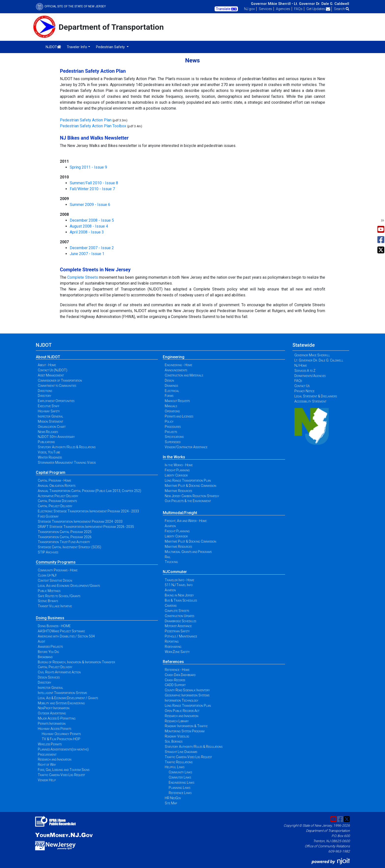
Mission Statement (50, 421)
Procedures (173, 427)
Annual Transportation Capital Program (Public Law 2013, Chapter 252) (89, 491)
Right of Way (47, 765)
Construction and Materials (184, 375)
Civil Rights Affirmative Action (59, 672)
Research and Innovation (55, 759)
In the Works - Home (179, 465)
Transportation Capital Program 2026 (65, 537)
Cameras (171, 606)
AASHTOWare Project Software (61, 631)
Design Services (49, 677)
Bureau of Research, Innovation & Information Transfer (76, 662)
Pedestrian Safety (177, 631)
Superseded (173, 442)
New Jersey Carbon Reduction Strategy (192, 496)
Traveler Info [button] (77, 47)
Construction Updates (179, 616)
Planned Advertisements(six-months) (63, 749)
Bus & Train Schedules (181, 600)
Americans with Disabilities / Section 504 (66, 636)
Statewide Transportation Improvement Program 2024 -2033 (80, 521)
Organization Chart (52, 427)
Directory (45, 396)
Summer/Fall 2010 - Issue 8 (94, 183)
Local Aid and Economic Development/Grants (69, 586)
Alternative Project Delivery (58, 496)
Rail (168, 557)
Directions (45, 391)
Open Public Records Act (182, 711)
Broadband (45, 657)
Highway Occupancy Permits (61, 734)
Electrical (172, 391)
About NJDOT (48, 357)
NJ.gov (249, 9)
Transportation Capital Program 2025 (65, 532)
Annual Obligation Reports (57, 486)
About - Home (47, 365)
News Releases (48, 432)
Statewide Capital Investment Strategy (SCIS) (69, 547)
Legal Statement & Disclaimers (316, 396)
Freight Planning (177, 470)
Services (265, 9)
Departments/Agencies (310, 376)
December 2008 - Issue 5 (92, 220)
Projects (171, 432)
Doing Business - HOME (54, 626)
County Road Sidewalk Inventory (187, 690)
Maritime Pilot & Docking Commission (191, 486)
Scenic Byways (48, 601)
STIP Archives (48, 552)
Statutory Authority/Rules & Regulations (67, 447)
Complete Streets (82, 277)
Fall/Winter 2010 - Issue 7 (92, 189)
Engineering (174, 357)
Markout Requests (177, 401)
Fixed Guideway (48, 516)
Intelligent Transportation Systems (62, 693)
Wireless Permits (50, 744)
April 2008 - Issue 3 (87, 232)
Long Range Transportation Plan (188, 480)
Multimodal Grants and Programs (188, 552)
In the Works (174, 457)
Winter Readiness (50, 457)
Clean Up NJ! (47, 575)
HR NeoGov (173, 798)
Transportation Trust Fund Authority (64, 542)
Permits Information (52, 723)
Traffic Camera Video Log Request (61, 775)
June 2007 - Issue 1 (87, 254)
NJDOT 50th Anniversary (56, 437)
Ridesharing (173, 647)
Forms (169, 396)
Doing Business (50, 618)
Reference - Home (177, 670)
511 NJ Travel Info (179, 585)
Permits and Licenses (179, 416)
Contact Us (302, 386)
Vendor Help (47, 780)
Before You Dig (48, 652)
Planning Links (179, 788)
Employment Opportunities (56, 401)
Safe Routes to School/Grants (59, 596)
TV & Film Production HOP (61, 739)
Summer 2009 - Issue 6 (90, 205)
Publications (46, 442)
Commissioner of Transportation (60, 380)
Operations (172, 411)
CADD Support (175, 685)
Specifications (174, 437)
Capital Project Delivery (55, 506)
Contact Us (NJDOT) (53, 370)
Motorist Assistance (178, 626)
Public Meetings (49, 591)
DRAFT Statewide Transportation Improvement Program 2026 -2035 (86, 527)
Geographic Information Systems (187, 695)
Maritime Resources (178, 491)
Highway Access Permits (55, 729)
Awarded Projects (50, 647)
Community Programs (56, 562)
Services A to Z (305, 371)
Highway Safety (49, 411)
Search (342, 9)
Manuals (171, 406)
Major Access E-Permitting (57, 718)
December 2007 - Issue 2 (92, 248)
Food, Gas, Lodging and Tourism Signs (64, 770)
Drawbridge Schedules (180, 621)
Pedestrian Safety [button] (111, 47)
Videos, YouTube (49, 452)
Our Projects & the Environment (188, 501)
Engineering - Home (179, 365)
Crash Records (175, 680)
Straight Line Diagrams (181, 752)
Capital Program (51, 472)
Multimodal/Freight (180, 513)
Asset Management (51, 375)
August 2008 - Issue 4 (89, 226)
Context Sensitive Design (55, 580)
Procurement (47, 754)
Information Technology (182, 700)
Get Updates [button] (318, 9)
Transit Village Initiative (55, 606)
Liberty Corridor (176, 475)
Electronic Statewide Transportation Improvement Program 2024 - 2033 (88, 511)
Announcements (176, 370)
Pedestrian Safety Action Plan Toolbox (93, 126)
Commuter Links (180, 777)
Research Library (177, 721)
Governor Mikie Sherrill (312, 355)
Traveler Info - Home (179, 580)
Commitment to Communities (57, 386)
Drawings (171, 386)
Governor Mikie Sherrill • (272, 4)
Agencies (283, 9)
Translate (226, 9)
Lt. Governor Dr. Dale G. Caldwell (322, 4)
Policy (169, 421)
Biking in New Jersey (179, 595)
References (173, 662)
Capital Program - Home (55, 480)
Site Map (171, 803)
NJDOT (53, 47)
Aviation (170, 526)
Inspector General (51, 416)
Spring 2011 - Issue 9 (88, 167)
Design (169, 380)
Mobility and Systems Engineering (61, 703)
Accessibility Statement (310, 401)
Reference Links (180, 793)
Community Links (180, 772)
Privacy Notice (304, 391)
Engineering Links (181, 782)
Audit (41, 641)
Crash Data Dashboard (180, 675)
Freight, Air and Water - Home (186, 521)
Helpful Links (175, 767)
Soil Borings (174, 741)
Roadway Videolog (177, 736)
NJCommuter (175, 572)
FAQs (298, 9)
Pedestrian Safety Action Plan (86, 120)
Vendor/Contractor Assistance (186, 447)
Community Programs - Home (58, 570)
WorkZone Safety (177, 652)
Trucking (171, 562)
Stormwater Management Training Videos (67, 463)
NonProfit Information (54, 708)
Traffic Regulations (179, 762)
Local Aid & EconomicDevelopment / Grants (68, 698)
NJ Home (301, 365)
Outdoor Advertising (52, 713)
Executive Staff (49, 406)
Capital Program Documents (57, 501)
